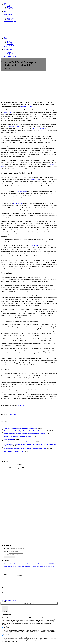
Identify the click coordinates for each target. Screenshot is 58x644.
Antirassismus (12, 414)
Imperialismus (33, 565)
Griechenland (28, 565)
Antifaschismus (10, 10)
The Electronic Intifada (21, 191)
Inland (8, 6)
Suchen (5, 574)
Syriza (51, 566)
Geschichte (6, 13)
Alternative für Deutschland (10, 564)
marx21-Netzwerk (8, 14)
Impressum (14, 600)
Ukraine (7, 568)
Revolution (34, 566)
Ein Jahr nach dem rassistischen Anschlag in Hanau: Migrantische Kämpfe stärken (25, 449)
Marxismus (5, 566)
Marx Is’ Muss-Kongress (10, 21)
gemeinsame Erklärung (15, 126)
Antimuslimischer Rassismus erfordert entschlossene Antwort (19, 442)
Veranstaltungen (11, 18)
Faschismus (6, 565)
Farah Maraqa (7, 409)
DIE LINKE (51, 564)
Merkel (9, 566)
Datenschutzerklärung (6, 600)
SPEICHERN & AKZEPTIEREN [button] (10, 641)
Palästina (14, 566)
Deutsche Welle (7, 112)
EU (54, 564)
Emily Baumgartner (26, 106)
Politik (5, 5)
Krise (50, 565)
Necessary (6, 627)
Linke (52, 565)
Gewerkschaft (10, 9)
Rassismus (23, 566)
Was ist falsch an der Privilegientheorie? (14, 451)
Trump (54, 566)
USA (10, 568)
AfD (4, 564)
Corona (47, 564)
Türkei (5, 568)
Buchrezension (43, 564)
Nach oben (3, 602)
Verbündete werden (9, 439)
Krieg (48, 565)
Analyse (16, 564)
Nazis (11, 566)
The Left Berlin (34, 245)
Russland (42, 566)
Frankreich (18, 565)
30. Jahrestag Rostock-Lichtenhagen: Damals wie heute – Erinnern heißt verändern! (25, 431)
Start (5, 2)
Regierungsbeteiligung (29, 566)
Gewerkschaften (23, 565)
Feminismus (10, 565)
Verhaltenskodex (34, 180)
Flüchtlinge (14, 565)
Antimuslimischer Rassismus (28, 564)
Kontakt (9, 15)
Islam (37, 565)
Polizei (17, 566)
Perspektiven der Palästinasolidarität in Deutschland (17, 436)
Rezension (38, 566)
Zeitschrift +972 (17, 204)
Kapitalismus (42, 565)
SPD (44, 566)
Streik (46, 566)
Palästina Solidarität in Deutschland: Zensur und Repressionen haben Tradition (24, 434)
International (10, 7)
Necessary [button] (5, 626)
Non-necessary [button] (6, 634)
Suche (5, 3)
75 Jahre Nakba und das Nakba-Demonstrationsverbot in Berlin (20, 428)
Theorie (5, 11)
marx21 (55, 565)
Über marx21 (10, 17)
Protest (20, 566)
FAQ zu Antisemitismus (38, 128)
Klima (46, 565)
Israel (39, 565)
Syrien (49, 566)
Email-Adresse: (8, 549)
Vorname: (6, 551)
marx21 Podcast (11, 20)
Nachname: (6, 554)
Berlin (39, 564)
